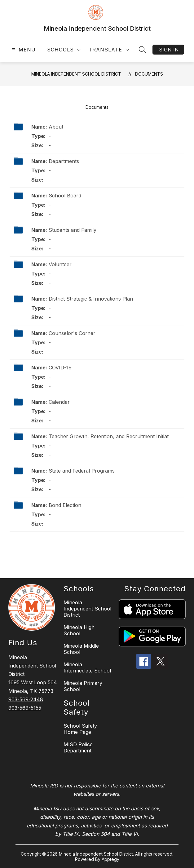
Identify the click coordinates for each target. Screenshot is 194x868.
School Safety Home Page (80, 729)
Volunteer (60, 264)
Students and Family (73, 230)
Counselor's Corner (72, 333)
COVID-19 (60, 368)
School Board (65, 196)
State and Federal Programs (82, 471)
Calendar (59, 402)
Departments (64, 161)
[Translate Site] (109, 50)
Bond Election (65, 505)
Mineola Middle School (81, 649)
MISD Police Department (78, 747)
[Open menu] (23, 50)
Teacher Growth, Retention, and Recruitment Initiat (109, 436)
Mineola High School (79, 630)
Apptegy (110, 859)
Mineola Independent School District (76, 74)
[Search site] (143, 50)
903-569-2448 (26, 699)
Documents (149, 74)
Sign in (169, 50)
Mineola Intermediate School (87, 668)
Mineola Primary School (83, 686)
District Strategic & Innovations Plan (91, 299)
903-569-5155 (25, 708)
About (56, 127)
